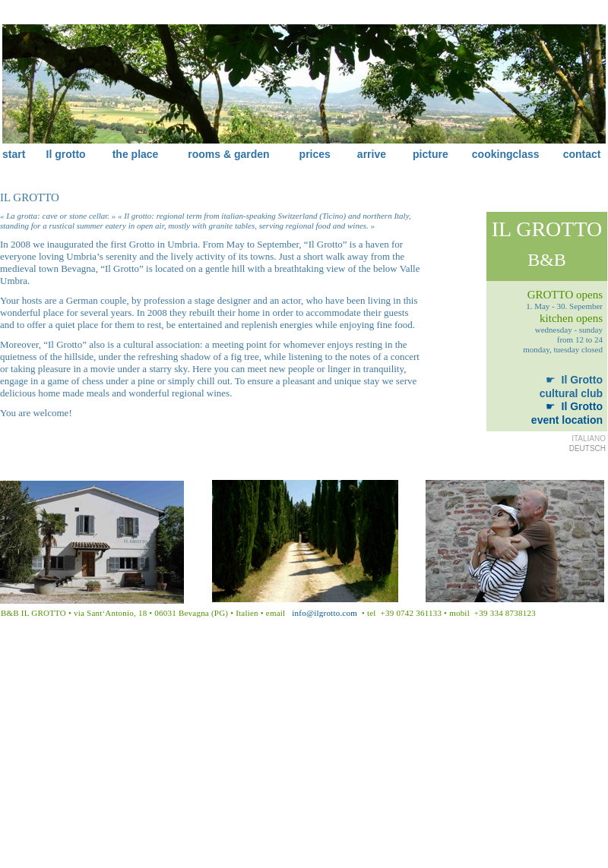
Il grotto (66, 154)
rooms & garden (228, 154)
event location (567, 420)
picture (431, 154)
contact (582, 154)
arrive (372, 154)
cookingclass (506, 154)
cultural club (571, 393)
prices (315, 154)
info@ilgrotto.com (325, 613)
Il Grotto (574, 380)
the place (136, 154)
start (15, 154)
